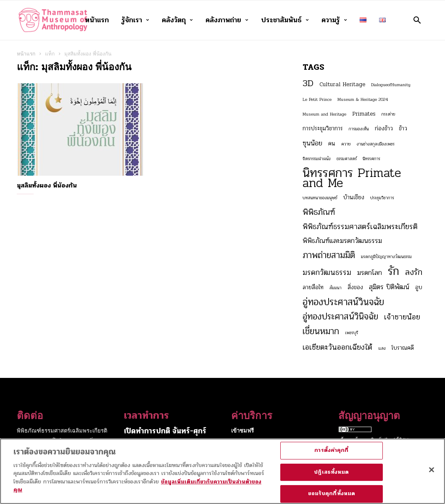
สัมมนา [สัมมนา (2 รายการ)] (336, 288)
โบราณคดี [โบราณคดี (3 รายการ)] (403, 348)
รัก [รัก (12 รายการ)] (394, 271)
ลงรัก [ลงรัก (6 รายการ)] (414, 272)
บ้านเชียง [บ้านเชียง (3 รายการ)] (354, 197)
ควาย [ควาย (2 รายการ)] (346, 144)
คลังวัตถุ (177, 20)
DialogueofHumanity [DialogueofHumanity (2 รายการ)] (391, 85)
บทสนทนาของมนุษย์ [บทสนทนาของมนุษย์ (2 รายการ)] (320, 198)
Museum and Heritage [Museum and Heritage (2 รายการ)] (324, 114)
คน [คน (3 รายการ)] (332, 144)
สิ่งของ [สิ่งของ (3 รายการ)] (355, 287)
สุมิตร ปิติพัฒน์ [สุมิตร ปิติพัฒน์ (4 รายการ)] (389, 287)
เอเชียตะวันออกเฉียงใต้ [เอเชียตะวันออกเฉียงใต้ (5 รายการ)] (337, 347)
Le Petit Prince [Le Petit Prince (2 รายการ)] (317, 99)
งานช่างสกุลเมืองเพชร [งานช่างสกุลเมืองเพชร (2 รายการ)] (376, 144)
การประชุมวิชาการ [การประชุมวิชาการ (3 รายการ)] (323, 128)
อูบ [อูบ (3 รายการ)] (419, 287)
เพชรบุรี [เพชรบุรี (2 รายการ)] (352, 333)
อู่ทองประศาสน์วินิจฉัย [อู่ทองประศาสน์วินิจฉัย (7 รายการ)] (340, 317)
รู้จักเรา (135, 20)
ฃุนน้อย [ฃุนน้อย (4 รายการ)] (312, 143)
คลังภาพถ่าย (227, 20)
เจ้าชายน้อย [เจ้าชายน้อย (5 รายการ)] (402, 317)
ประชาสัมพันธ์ (285, 20)
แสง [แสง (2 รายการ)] (382, 348)
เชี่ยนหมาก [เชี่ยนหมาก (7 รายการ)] (321, 331)
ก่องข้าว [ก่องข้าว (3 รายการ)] (384, 128)
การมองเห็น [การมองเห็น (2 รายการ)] (359, 129)
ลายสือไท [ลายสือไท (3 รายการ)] (313, 287)
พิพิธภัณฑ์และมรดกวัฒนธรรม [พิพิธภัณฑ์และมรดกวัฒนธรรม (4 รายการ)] (342, 241)
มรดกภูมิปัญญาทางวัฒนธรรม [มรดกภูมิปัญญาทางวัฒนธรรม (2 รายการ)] (386, 257)
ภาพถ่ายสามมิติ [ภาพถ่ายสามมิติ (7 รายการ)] (329, 255)
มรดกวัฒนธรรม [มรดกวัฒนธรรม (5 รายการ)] (327, 272)
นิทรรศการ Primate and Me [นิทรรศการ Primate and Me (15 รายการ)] (352, 178)
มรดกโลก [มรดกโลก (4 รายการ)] (370, 273)
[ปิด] (432, 475)
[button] (417, 20)
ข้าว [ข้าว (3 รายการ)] (403, 128)
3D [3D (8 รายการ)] (308, 83)
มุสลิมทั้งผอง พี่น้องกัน (47, 185)
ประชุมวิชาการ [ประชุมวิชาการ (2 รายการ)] (382, 198)
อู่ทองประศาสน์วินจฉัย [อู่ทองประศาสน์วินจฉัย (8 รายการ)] (343, 302)
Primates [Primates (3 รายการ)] (364, 114)
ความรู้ (334, 20)
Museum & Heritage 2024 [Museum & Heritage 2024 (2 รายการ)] (363, 99)
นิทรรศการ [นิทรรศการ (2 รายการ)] (371, 159)
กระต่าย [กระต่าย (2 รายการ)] (388, 114)
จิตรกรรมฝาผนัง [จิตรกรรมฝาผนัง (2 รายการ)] (317, 159)
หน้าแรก (97, 20)
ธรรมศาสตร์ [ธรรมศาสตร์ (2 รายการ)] (347, 159)
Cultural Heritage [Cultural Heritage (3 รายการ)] (342, 84)
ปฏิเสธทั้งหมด (331, 477)
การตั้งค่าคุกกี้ (331, 455)
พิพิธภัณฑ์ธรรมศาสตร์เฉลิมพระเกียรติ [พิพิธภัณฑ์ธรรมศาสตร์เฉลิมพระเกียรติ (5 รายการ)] (360, 227)
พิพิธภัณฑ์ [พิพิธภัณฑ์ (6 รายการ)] (319, 212)
